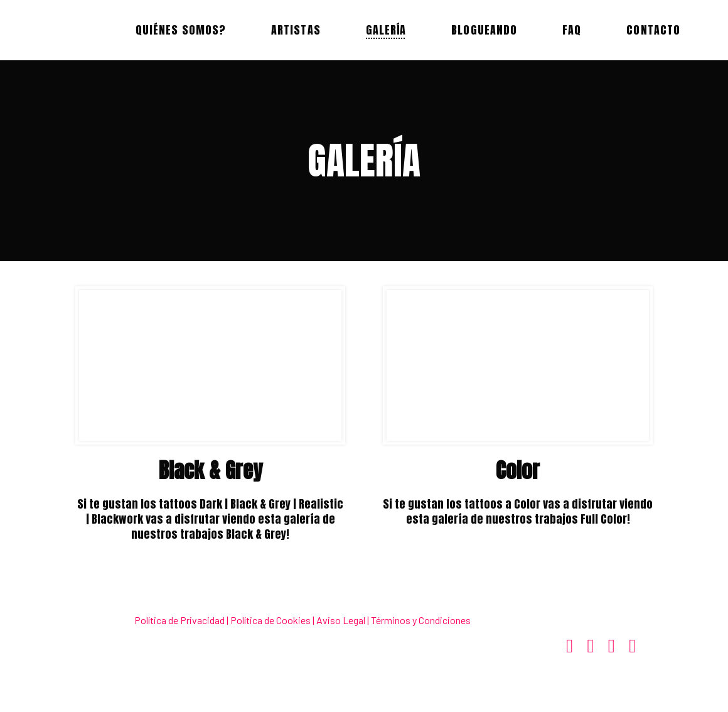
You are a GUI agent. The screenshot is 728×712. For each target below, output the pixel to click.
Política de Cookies (270, 620)
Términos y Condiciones (421, 620)
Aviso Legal (341, 620)
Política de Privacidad (179, 620)
